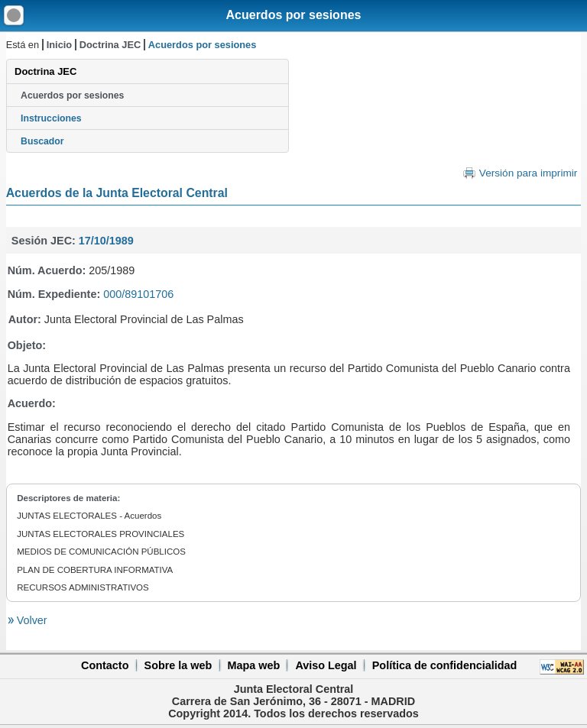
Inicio (59, 45)
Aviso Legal (326, 665)
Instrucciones (51, 118)
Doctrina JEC (110, 45)
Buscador (42, 141)
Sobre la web (178, 665)
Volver (31, 620)
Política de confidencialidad (445, 665)
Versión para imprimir (528, 173)
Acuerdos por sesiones (294, 15)
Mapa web (253, 665)
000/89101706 (138, 294)
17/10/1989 (106, 241)
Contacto (105, 665)
